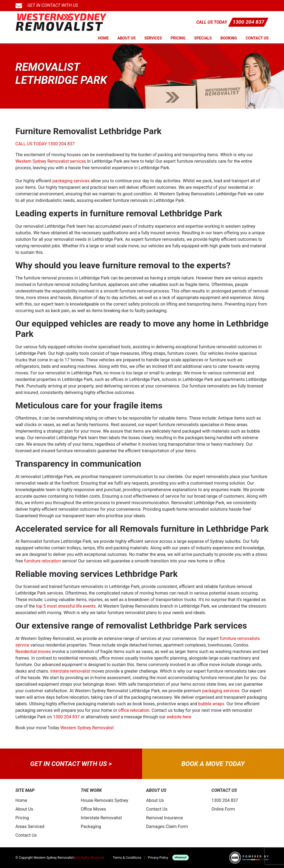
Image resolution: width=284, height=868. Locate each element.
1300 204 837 (248, 22)
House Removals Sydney (105, 800)
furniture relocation (42, 561)
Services (153, 38)
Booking (229, 38)
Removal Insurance (165, 818)
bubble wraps (211, 704)
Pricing (178, 38)
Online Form (223, 809)
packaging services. (222, 691)
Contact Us (257, 38)
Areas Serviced (30, 827)
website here (179, 717)
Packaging (91, 827)
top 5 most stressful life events (66, 606)
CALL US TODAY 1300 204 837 (45, 144)
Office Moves (94, 809)
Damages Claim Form (167, 827)
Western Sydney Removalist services (51, 161)
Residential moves (33, 652)
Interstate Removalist (101, 818)
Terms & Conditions (127, 858)
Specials (203, 38)
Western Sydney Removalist (87, 728)
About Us (126, 38)
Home (103, 38)
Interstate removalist (70, 671)
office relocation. (134, 710)
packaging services (71, 181)
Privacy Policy (158, 858)
